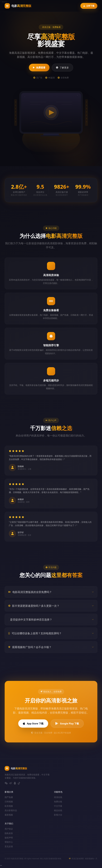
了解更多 (62, 68)
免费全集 (58, 802)
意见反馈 (9, 846)
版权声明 (9, 838)
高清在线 (58, 797)
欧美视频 (9, 806)
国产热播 (9, 797)
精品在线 (58, 810)
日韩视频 (9, 802)
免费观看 (39, 68)
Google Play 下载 (67, 724)
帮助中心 (9, 842)
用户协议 (9, 829)
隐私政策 (9, 833)
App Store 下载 (33, 724)
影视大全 (58, 815)
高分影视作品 (11, 810)
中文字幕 (58, 806)
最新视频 (9, 815)
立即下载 (89, 6)
